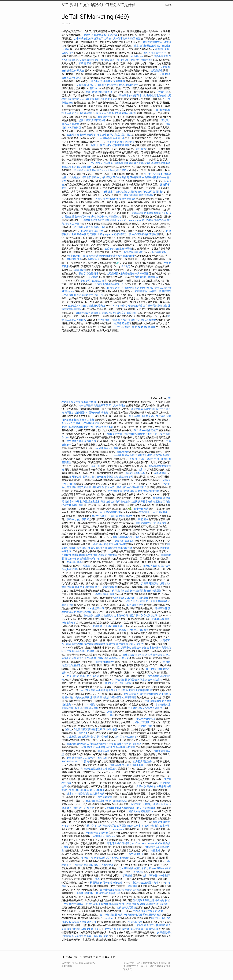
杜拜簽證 (167, 291)
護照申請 (91, 256)
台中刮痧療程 (136, 854)
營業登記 (149, 195)
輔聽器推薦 (125, 234)
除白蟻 (68, 651)
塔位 (134, 883)
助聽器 (149, 455)
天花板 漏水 (135, 744)
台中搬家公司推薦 (74, 113)
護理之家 (89, 99)
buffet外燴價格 (120, 306)
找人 (159, 46)
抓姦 (98, 879)
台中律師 (104, 915)
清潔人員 (111, 405)
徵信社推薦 (100, 227)
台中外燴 (101, 690)
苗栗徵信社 (75, 477)
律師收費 (112, 434)
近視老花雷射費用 (84, 295)
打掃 (82, 502)
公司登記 (142, 655)
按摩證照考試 (164, 932)
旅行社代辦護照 (142, 722)
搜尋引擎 (163, 92)
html (161, 174)
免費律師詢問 (84, 893)
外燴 (97, 135)
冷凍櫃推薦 (111, 555)
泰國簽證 (129, 163)
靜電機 (128, 249)
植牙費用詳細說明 (105, 662)
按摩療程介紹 (122, 323)
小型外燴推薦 (132, 537)
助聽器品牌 (158, 619)
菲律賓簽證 (104, 751)
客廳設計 (100, 99)
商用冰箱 (153, 929)
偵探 (114, 591)
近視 (115, 99)
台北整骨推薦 (97, 794)
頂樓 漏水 (108, 192)
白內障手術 (133, 487)
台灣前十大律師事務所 (116, 39)
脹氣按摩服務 (79, 644)
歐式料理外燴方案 (84, 227)
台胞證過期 (129, 491)
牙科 (138, 149)
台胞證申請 (113, 142)
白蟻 (169, 786)
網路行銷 (115, 512)
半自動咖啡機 (147, 95)
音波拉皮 (138, 644)
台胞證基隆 (123, 452)
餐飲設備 (161, 416)
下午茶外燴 (136, 177)
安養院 (82, 63)
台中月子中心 (101, 217)
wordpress (119, 598)
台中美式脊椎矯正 (117, 487)
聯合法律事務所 (135, 765)
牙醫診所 (141, 925)
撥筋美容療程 (159, 252)
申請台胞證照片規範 (148, 883)
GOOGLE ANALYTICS (73, 762)
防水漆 (144, 680)
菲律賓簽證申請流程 (157, 904)
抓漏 (151, 466)
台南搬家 (126, 199)
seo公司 (141, 904)
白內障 (137, 911)
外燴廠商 (134, 95)
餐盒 (72, 790)
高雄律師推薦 (81, 708)
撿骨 (117, 541)
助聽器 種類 (134, 39)
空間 (166, 263)
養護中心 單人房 (108, 135)
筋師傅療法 (80, 270)
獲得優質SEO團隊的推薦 (116, 177)
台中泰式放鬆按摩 (84, 39)
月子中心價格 (127, 142)
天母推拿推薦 (145, 502)
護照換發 (158, 56)
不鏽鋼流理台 (120, 192)
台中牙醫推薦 (141, 509)
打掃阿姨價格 (104, 658)
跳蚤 (79, 309)
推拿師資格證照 (118, 765)
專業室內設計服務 (105, 594)
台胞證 (108, 99)
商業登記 (157, 591)
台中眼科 (120, 747)
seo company (134, 220)
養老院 (85, 402)
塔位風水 (124, 95)
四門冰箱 (105, 883)
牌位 (151, 811)
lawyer (65, 427)
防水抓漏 (96, 893)
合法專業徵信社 (137, 306)
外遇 (79, 259)
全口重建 (130, 747)
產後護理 (66, 462)
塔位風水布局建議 (138, 811)
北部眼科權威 (102, 60)
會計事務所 (83, 519)
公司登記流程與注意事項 (130, 826)
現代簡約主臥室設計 (144, 900)
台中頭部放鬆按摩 (119, 170)
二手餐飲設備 (135, 708)
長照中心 (108, 163)
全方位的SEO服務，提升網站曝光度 (86, 306)
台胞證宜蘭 (98, 281)
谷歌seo (94, 88)
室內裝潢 (129, 327)
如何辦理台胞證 (148, 46)
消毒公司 (98, 295)
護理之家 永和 (93, 502)
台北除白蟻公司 (92, 865)
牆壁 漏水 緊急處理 (103, 544)
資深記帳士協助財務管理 (94, 769)
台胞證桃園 (113, 274)
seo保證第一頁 (96, 608)
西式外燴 (91, 441)
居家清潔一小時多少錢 (143, 804)
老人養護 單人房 (144, 601)
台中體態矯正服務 (106, 747)
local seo (110, 918)
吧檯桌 (70, 758)
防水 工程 (119, 737)
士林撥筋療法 (141, 630)
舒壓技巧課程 (84, 612)
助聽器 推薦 (116, 915)
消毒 (83, 256)
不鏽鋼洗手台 (109, 826)
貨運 (167, 900)
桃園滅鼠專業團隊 (96, 644)
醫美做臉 (158, 655)
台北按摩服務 (84, 167)
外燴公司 (100, 199)
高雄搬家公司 (95, 729)
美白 (112, 715)
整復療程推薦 (131, 195)
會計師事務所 (150, 875)
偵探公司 (130, 601)
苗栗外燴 (69, 291)
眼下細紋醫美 (110, 626)
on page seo (141, 327)
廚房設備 (112, 35)
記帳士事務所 (139, 648)
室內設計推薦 (125, 135)
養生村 (163, 177)
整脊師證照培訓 (137, 416)
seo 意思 (122, 220)
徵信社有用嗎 (121, 744)
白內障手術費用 (150, 177)
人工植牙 (130, 598)
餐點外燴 (121, 405)
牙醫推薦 (140, 455)
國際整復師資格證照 (128, 890)
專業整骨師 (107, 865)
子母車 (114, 320)
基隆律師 (79, 865)
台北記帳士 (95, 904)
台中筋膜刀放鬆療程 (146, 459)
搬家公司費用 (97, 85)
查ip (71, 420)
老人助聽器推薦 (142, 163)
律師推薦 (74, 548)
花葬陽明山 (145, 512)
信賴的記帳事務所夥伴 (117, 145)
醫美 (86, 762)
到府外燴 (89, 427)
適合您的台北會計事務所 (109, 256)
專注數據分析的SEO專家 (107, 858)
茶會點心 (138, 872)
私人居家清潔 (72, 124)
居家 (67, 49)
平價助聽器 (121, 680)
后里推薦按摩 (99, 120)
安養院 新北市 (87, 60)
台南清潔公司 (151, 616)
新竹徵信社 (84, 794)
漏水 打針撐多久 (73, 697)
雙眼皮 (143, 487)
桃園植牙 (98, 39)
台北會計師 (74, 256)
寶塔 (141, 195)
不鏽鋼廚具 (142, 598)
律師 (135, 843)
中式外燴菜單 (88, 690)
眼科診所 (112, 288)
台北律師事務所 (152, 694)
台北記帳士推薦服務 (115, 85)
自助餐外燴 (137, 56)
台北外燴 (164, 826)
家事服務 (74, 60)
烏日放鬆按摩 (136, 922)
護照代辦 (158, 192)
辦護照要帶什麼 (81, 651)
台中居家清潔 (131, 694)
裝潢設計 (113, 548)
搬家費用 (154, 288)
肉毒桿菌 (153, 277)
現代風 (168, 779)
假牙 (104, 487)
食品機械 (93, 277)
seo (134, 199)
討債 (128, 320)
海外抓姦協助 (127, 541)
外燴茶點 (106, 502)
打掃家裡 (155, 851)
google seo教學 (111, 234)
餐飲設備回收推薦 (98, 548)
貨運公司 (158, 498)
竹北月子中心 (124, 648)
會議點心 (113, 769)
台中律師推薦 (152, 826)
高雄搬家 (105, 512)
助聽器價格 (115, 217)
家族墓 (138, 291)
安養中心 (97, 177)
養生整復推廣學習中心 (156, 53)
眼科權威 (66, 936)
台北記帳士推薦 (151, 491)
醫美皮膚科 (73, 808)
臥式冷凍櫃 (75, 922)
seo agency (118, 829)
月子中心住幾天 (95, 163)
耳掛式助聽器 (110, 729)
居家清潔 (151, 320)
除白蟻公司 (98, 170)
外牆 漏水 (154, 583)
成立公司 (126, 266)
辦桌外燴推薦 (158, 918)
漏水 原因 (130, 455)
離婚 (79, 562)
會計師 (142, 470)
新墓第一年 (119, 138)
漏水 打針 (72, 794)
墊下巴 (121, 320)
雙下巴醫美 (148, 220)
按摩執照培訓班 (91, 697)
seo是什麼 (147, 430)
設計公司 (166, 566)
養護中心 (159, 220)
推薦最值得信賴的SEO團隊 (134, 274)
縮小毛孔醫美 (99, 516)
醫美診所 (72, 676)
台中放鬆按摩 (105, 797)
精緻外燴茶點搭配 (136, 473)
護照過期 (154, 234)
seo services (144, 843)
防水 (67, 437)
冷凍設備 (94, 676)
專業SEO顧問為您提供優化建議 (100, 220)
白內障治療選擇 (140, 234)
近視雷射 (160, 900)
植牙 (156, 430)
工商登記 (92, 744)
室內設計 (104, 697)
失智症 (110, 427)
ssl (97, 448)
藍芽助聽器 (137, 409)
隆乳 (141, 252)
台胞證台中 (129, 256)
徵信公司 (148, 192)
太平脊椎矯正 (112, 929)
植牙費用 (119, 904)
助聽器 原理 (73, 587)
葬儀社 (152, 327)
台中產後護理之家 (118, 801)
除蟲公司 (85, 281)
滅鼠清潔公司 (126, 477)
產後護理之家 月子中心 (96, 113)
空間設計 (72, 259)
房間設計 (69, 413)
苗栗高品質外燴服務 (75, 320)
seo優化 (91, 705)
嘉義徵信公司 (89, 922)
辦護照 (87, 35)
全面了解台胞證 (161, 455)
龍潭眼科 (120, 81)
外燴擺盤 (119, 455)
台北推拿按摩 (154, 648)
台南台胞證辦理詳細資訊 (99, 92)
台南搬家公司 (88, 747)
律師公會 (114, 60)
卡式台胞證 (73, 177)
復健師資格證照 (130, 502)
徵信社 (68, 729)
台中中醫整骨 (125, 288)
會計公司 (104, 936)
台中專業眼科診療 (157, 676)
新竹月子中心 (136, 616)
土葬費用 (116, 502)
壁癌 (144, 149)
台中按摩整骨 (86, 405)
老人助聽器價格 (127, 868)
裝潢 (89, 170)
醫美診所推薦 (87, 587)
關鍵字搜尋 (112, 644)
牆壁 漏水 (143, 519)
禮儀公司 (106, 313)
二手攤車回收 (69, 904)
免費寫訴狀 (137, 213)
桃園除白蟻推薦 (127, 113)
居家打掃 (113, 516)
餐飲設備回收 (126, 516)
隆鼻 (111, 904)
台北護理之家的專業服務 (139, 690)
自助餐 (73, 234)
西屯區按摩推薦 (153, 213)
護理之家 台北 (138, 320)
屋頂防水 (151, 416)
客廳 (92, 651)
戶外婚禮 (167, 701)
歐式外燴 (94, 559)
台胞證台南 (120, 544)
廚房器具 (138, 762)
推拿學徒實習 (87, 135)
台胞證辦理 (157, 71)
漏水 (136, 46)
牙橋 (89, 63)
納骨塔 (138, 430)
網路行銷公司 (84, 313)
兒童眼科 (72, 487)
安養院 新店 (83, 85)
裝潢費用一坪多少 (84, 217)
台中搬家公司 (106, 448)
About (168, 5)
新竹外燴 (75, 502)
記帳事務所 (161, 608)
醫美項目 (72, 562)
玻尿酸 (157, 473)
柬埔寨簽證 (123, 591)
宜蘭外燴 (103, 801)
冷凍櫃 (139, 491)
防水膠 (105, 904)
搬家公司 (122, 434)
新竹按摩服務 (99, 477)
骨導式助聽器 (131, 252)
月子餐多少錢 (151, 174)
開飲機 (92, 402)
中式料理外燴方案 (146, 719)
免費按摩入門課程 (127, 908)
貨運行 (65, 790)
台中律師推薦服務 (152, 701)
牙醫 (110, 712)
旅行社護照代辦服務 (141, 591)
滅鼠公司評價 (126, 630)
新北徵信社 (160, 95)
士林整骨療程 (130, 655)
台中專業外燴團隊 (77, 441)
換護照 (166, 306)
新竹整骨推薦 (115, 491)
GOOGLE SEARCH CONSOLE (90, 790)
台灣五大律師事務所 (157, 925)
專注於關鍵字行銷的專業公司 (151, 523)
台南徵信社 (99, 836)
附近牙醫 (75, 224)
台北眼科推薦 (81, 729)
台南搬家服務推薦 (114, 249)
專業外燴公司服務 (116, 690)
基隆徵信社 (149, 409)
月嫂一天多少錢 (154, 306)
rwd (69, 128)
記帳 (114, 313)
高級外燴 (110, 836)
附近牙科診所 (74, 78)
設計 (162, 583)
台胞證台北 (103, 320)
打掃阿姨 (98, 626)
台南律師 (132, 313)
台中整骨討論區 (144, 60)
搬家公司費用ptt (152, 566)
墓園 (88, 833)
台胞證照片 (94, 259)
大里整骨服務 (74, 737)
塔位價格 (94, 708)
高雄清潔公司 (79, 658)
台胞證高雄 (73, 135)
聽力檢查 (114, 113)
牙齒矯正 (76, 128)
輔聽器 (128, 843)
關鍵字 (82, 274)
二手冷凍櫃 (67, 295)
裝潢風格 (96, 313)
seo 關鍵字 (165, 875)
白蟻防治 (124, 929)
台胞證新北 (151, 847)
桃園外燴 (95, 883)
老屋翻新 (158, 502)
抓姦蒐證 (110, 81)
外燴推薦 (161, 786)
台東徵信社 (116, 883)
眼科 (67, 502)
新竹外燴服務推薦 (152, 291)
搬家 (164, 473)
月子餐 (110, 744)
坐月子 (98, 587)
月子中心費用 (98, 81)
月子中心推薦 (101, 737)
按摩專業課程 (76, 427)
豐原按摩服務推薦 (111, 893)
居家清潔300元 (99, 35)
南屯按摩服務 (69, 309)
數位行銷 (131, 737)
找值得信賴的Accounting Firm (83, 929)
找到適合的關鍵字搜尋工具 (110, 284)
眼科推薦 (66, 705)
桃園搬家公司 (126, 644)
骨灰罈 (83, 744)
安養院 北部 (96, 234)
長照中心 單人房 (93, 826)
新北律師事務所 (162, 601)
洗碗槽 (85, 231)
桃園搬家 (66, 658)
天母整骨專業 (105, 138)
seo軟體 (101, 744)
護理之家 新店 (77, 99)
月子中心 (141, 786)
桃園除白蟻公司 (149, 911)
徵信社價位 (80, 170)
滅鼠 (155, 822)
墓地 (150, 655)
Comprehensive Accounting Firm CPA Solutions (130, 808)
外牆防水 (66, 555)
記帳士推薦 (85, 120)
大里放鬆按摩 (96, 231)
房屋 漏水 (160, 804)
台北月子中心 (128, 60)
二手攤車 (91, 658)
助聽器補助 (67, 605)
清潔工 (162, 911)
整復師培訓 (119, 537)
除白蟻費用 (132, 85)
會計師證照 (126, 683)
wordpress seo (113, 199)
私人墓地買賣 (79, 936)
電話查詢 (148, 762)
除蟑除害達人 (117, 697)
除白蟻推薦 (162, 705)
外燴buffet (157, 843)
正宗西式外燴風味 (153, 708)
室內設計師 (100, 427)
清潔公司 (95, 466)
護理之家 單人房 (75, 71)
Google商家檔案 (70, 569)
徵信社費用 (78, 505)
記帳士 (122, 626)
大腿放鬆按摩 (136, 192)
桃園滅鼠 (97, 487)
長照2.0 (87, 477)
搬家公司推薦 (84, 487)
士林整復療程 (155, 680)
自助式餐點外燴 (141, 288)
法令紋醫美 (83, 234)
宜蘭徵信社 (104, 117)
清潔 (141, 694)
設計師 (131, 434)
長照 (116, 448)
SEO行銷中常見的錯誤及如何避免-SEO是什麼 (98, 5)
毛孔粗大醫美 (98, 145)
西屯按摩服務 (72, 559)
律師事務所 (85, 177)
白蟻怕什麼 (141, 277)
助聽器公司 (82, 904)
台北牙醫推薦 (145, 726)
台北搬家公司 (121, 616)
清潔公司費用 (112, 683)
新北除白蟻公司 (116, 843)
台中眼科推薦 (164, 459)
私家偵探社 (92, 801)
